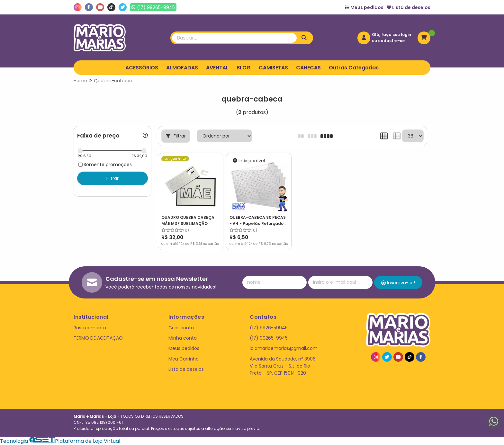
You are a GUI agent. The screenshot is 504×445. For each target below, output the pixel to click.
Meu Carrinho (184, 359)
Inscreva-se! (398, 283)
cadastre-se (391, 41)
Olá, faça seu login (392, 35)
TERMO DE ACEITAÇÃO (98, 338)
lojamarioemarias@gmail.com (284, 348)
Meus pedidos (364, 7)
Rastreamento (90, 328)
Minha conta (183, 338)
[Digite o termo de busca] (234, 38)
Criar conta (181, 328)
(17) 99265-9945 (269, 338)
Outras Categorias (354, 68)
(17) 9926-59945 (269, 328)
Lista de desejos (409, 7)
